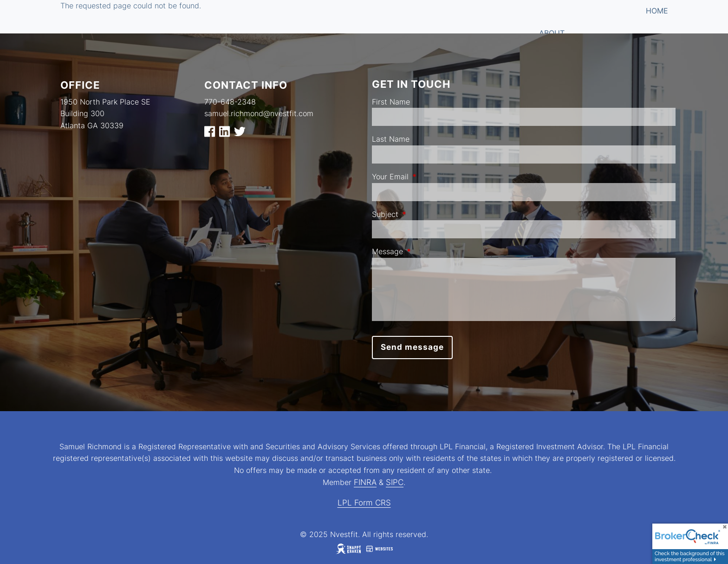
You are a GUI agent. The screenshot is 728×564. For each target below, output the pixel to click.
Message (425, 251)
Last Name (391, 139)
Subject (423, 214)
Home (657, 11)
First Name (391, 102)
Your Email (428, 177)
